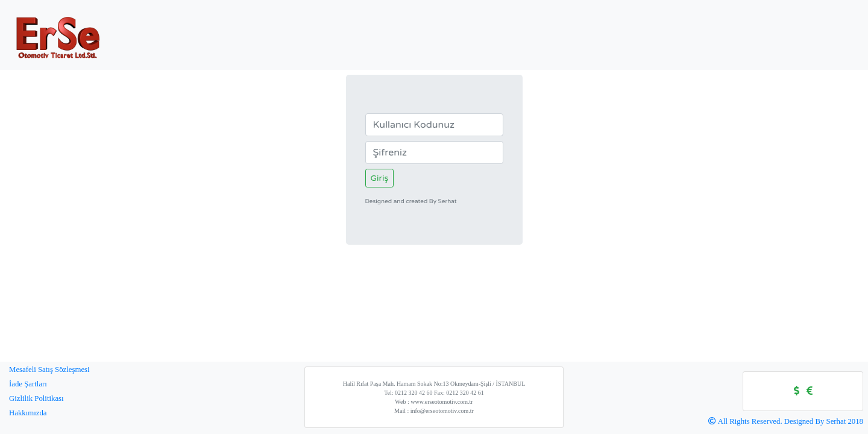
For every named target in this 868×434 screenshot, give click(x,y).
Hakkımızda (28, 413)
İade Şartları (28, 384)
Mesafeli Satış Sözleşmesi (49, 370)
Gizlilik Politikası (36, 398)
